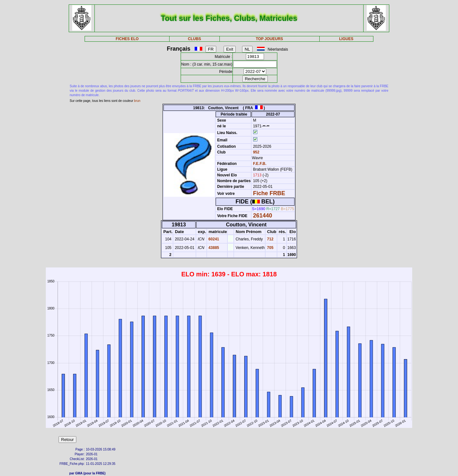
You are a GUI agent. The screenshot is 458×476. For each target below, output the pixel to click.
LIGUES (346, 39)
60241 (213, 239)
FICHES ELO (127, 39)
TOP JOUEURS (269, 39)
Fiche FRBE (269, 193)
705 (270, 248)
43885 (213, 248)
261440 (262, 216)
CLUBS (194, 39)
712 (270, 239)
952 (256, 152)
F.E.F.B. (260, 164)
